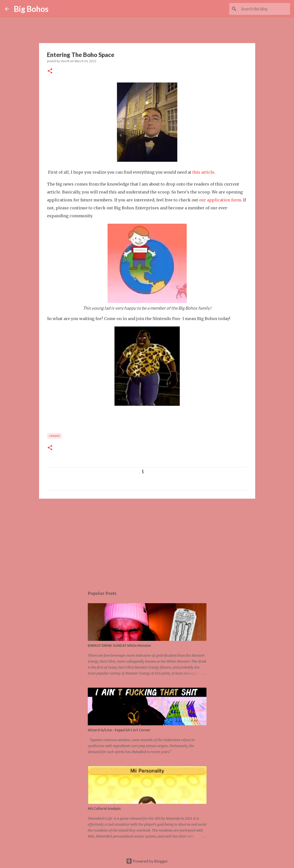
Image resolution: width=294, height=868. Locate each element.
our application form (220, 200)
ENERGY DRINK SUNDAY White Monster (120, 646)
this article (203, 172)
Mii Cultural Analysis (104, 809)
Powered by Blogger (147, 861)
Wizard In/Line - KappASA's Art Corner (119, 730)
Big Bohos (31, 9)
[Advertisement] (147, 541)
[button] (50, 71)
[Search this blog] (264, 9)
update (55, 436)
